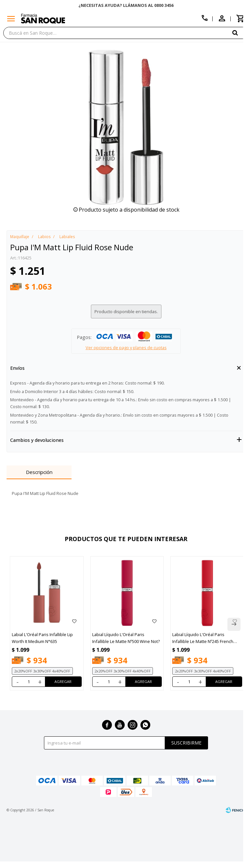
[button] (241, 33)
